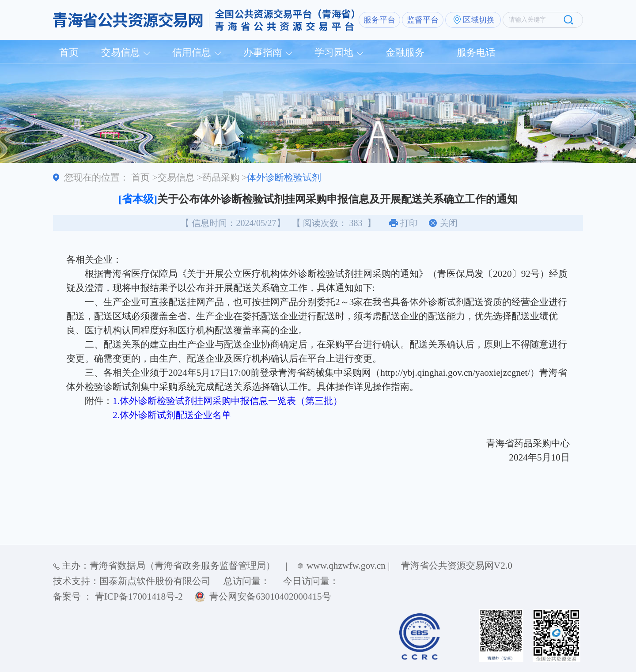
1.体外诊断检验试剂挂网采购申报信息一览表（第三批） (227, 401)
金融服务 (405, 52)
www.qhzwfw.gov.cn (346, 566)
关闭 (449, 223)
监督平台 (423, 20)
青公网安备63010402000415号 (270, 596)
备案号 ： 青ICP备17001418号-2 (118, 596)
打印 (409, 223)
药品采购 (221, 177)
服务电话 (476, 52)
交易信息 (121, 52)
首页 (69, 52)
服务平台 (379, 20)
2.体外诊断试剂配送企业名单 (172, 415)
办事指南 (263, 52)
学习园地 (334, 52)
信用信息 (192, 52)
